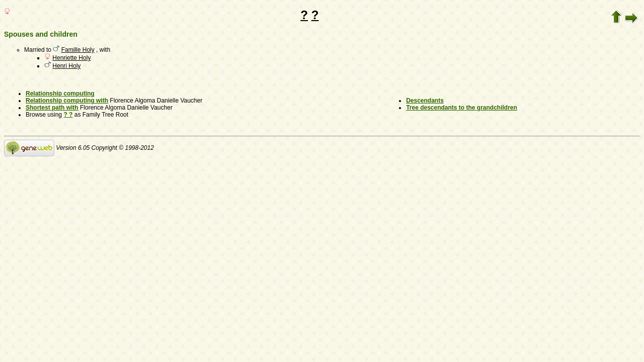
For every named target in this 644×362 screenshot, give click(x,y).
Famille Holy (78, 50)
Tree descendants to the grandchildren (462, 108)
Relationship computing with (67, 101)
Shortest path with (52, 108)
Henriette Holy (71, 58)
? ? (68, 115)
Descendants (425, 101)
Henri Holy (66, 66)
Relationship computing (60, 94)
